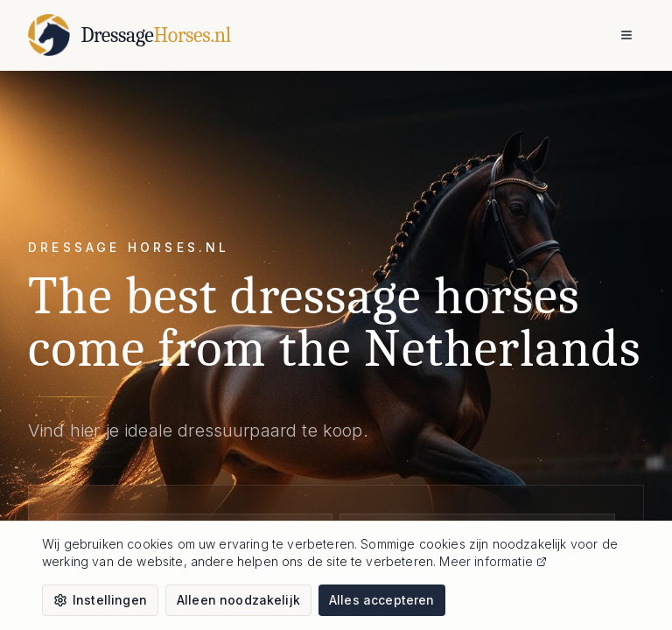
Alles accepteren (382, 600)
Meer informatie (493, 561)
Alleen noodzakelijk (238, 600)
